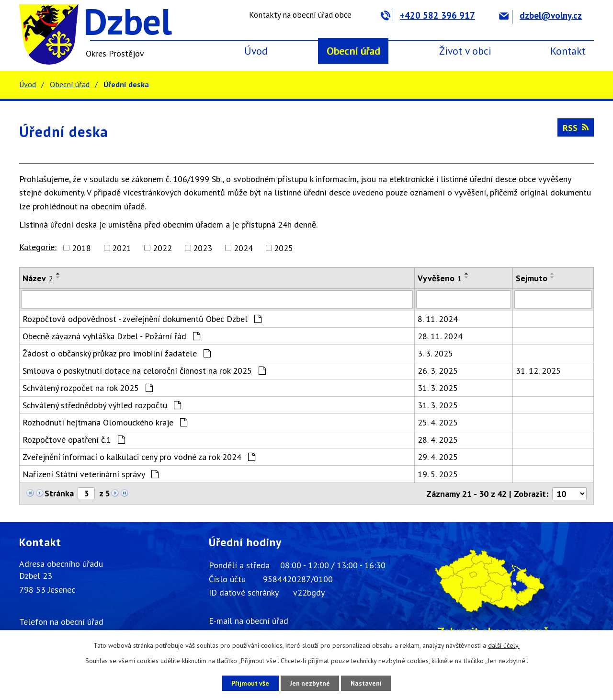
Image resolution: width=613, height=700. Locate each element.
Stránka (59, 493)
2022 (162, 248)
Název (38, 278)
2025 (284, 248)
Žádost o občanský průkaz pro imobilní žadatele (117, 353)
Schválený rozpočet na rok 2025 (88, 388)
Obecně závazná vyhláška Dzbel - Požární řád (111, 336)
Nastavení (369, 683)
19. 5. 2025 (438, 474)
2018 (81, 248)
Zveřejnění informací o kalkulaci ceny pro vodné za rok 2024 (139, 457)
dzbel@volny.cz (540, 15)
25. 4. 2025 (438, 422)
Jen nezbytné (310, 683)
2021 (122, 248)
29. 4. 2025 (438, 457)
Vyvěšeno (440, 278)
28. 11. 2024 (440, 336)
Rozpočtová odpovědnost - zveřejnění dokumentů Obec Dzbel (142, 319)
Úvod (256, 51)
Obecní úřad (353, 51)
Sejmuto (532, 278)
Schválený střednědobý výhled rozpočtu (102, 405)
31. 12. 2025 (538, 371)
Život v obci (465, 51)
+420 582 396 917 (428, 15)
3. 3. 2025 (435, 353)
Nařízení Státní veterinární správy (91, 474)
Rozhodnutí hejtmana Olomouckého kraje (105, 422)
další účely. (504, 645)
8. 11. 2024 (438, 319)
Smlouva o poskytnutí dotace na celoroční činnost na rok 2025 (144, 371)
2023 (203, 248)
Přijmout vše (248, 683)
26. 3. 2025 (438, 371)
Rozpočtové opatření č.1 (74, 440)
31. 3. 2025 (438, 388)
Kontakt (568, 51)
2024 (243, 248)
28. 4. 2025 (438, 440)
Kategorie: (38, 247)
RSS (576, 128)
